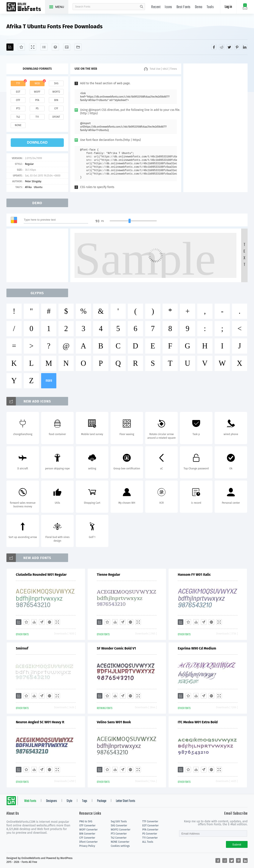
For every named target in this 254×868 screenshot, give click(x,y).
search (142, 7)
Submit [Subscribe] (237, 845)
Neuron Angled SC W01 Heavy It (40, 722)
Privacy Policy (87, 846)
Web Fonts (30, 801)
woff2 (56, 92)
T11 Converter (150, 838)
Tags (85, 801)
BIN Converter (87, 834)
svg (56, 83)
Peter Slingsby (33, 181)
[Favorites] (21, 47)
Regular (29, 164)
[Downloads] (34, 622)
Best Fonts (184, 7)
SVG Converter (119, 826)
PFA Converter (150, 830)
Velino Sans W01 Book (114, 722)
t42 (18, 117)
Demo (199, 7)
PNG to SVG (86, 821)
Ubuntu (38, 187)
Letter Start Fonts (126, 801)
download (37, 142)
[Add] (10, 47)
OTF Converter (87, 826)
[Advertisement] (215, 128)
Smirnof (22, 648)
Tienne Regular (108, 575)
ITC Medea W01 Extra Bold (198, 722)
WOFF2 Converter (121, 830)
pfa (37, 100)
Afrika (28, 187)
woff (37, 92)
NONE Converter (120, 842)
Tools (210, 7)
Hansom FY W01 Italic (194, 575)
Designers (52, 801)
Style (69, 801)
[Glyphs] (44, 47)
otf (18, 100)
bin (56, 100)
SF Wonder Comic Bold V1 (116, 648)
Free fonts (26, 7)
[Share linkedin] (245, 47)
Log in (228, 7)
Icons (168, 7)
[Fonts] (78, 47)
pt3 (18, 108)
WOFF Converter (88, 830)
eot (18, 92)
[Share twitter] (229, 47)
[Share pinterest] (237, 47)
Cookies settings (120, 846)
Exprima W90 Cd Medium (197, 648)
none (18, 125)
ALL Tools (148, 842)
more (49, 381)
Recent (156, 7)
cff (56, 108)
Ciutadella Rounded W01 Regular (41, 575)
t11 (37, 117)
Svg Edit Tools (119, 821)
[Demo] (33, 47)
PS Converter (150, 834)
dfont (56, 117)
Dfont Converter (88, 842)
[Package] (55, 47)
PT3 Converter (119, 834)
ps (37, 108)
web (37, 83)
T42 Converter (119, 838)
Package (102, 801)
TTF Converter (150, 821)
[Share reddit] (222, 47)
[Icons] (67, 47)
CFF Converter (87, 838)
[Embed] (49, 622)
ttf (18, 83)
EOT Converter (150, 826)
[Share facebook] (214, 47)
